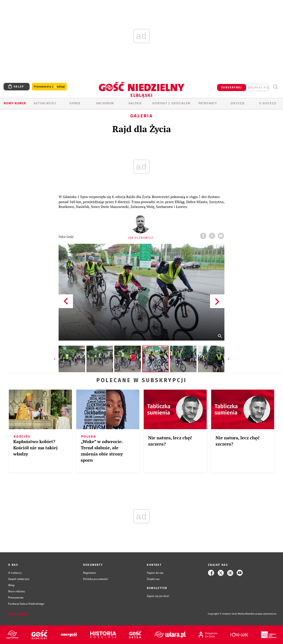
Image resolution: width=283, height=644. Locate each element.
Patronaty (208, 103)
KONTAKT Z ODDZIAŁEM (171, 103)
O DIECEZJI (268, 103)
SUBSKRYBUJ (231, 88)
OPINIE (75, 103)
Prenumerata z (49, 87)
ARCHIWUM (105, 103)
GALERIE (135, 103)
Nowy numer (15, 103)
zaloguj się (259, 88)
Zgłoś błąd (18, 614)
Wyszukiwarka (275, 87)
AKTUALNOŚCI (45, 103)
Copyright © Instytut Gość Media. (227, 614)
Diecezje (238, 103)
